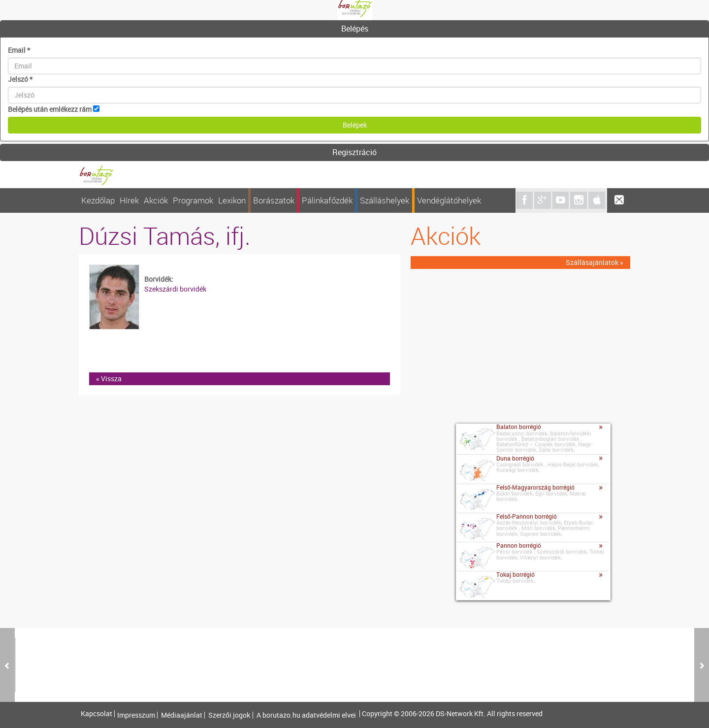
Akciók (156, 200)
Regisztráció (354, 152)
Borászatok (274, 200)
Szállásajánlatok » (595, 262)
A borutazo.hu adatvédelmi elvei (306, 715)
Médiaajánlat (182, 715)
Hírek (129, 200)
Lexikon (232, 200)
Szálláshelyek (385, 200)
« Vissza (109, 379)
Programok (193, 200)
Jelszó (20, 79)
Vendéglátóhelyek (449, 200)
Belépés (355, 29)
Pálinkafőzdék (327, 200)
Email (19, 50)
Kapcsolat (97, 714)
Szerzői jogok (229, 715)
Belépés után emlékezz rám (50, 109)
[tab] (354, 29)
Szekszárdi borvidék (175, 289)
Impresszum (136, 715)
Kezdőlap (98, 200)
